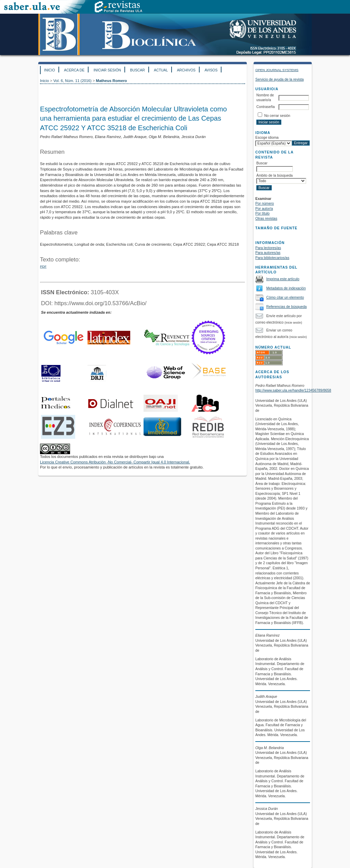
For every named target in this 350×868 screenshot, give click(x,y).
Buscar (137, 70)
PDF (43, 266)
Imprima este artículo (283, 279)
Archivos (186, 70)
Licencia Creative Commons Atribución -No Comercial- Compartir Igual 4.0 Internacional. (115, 462)
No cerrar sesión (277, 116)
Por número (265, 204)
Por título (262, 213)
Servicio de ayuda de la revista (280, 79)
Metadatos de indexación (286, 288)
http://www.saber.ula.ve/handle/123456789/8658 (293, 390)
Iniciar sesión (107, 70)
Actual (161, 70)
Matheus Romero (112, 81)
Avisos (211, 70)
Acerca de (74, 70)
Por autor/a (264, 209)
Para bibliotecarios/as (272, 258)
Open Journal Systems (277, 70)
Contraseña (266, 107)
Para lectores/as (268, 248)
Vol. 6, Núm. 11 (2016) (72, 81)
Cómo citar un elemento (285, 297)
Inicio (50, 70)
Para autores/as (268, 253)
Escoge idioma (267, 138)
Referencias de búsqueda (286, 307)
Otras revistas (266, 219)
